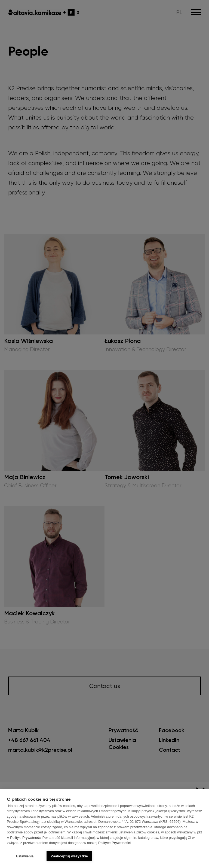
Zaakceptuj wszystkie (69, 856)
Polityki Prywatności (26, 838)
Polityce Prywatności (114, 843)
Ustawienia (25, 856)
